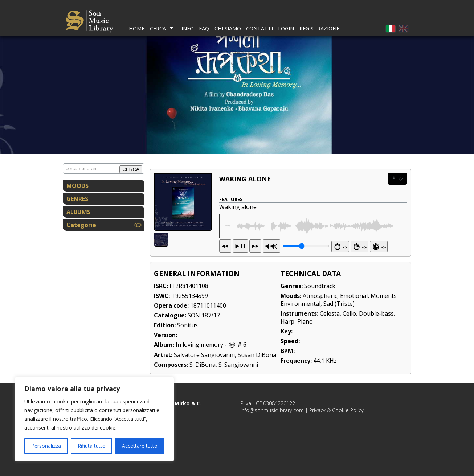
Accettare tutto (140, 446)
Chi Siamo (228, 28)
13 (240, 246)
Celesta (330, 313)
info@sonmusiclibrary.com (272, 410)
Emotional (354, 296)
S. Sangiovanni (238, 365)
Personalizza (46, 446)
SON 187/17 (204, 315)
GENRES (77, 199)
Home (137, 28)
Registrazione (319, 28)
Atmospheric (320, 296)
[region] (94, 419)
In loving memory (199, 345)
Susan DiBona (257, 355)
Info (188, 28)
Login (286, 28)
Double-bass (376, 313)
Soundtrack (320, 286)
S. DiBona (203, 365)
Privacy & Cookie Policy (336, 410)
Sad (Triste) (339, 304)
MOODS (77, 186)
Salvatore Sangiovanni (204, 355)
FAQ (204, 28)
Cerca (158, 28)
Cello (349, 313)
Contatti (260, 28)
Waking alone (245, 179)
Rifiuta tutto (92, 446)
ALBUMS (78, 212)
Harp (287, 321)
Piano (305, 321)
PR (271, 246)
